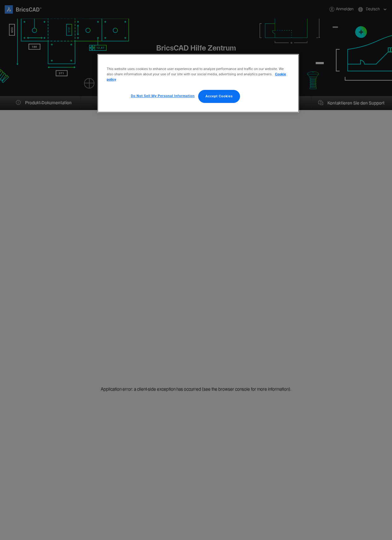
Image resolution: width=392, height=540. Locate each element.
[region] (198, 83)
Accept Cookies (219, 96)
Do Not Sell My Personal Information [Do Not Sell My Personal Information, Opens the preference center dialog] (163, 96)
